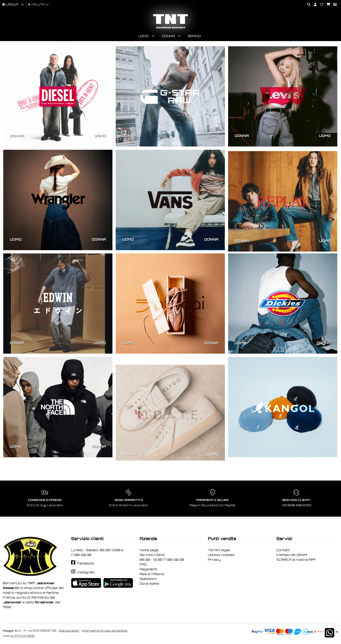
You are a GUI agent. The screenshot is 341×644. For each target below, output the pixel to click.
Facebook (86, 563)
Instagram (86, 572)
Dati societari (69, 631)
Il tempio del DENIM (292, 555)
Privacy (214, 560)
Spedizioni (148, 579)
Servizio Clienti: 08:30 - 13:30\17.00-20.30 (162, 557)
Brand (194, 36)
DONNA (17, 136)
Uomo (143, 36)
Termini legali (219, 550)
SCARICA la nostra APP (296, 560)
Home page (149, 550)
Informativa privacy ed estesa (105, 631)
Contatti (283, 550)
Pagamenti (148, 569)
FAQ (143, 564)
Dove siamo (149, 584)
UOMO (100, 136)
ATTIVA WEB (24, 636)
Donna (168, 36)
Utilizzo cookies (221, 555)
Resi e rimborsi (152, 574)
